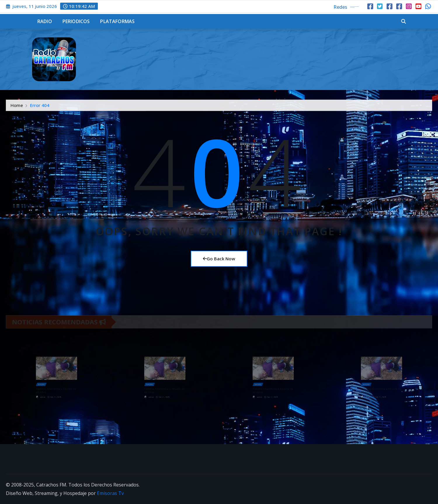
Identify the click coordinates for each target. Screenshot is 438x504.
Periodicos (76, 21)
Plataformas (117, 21)
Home (17, 107)
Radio (45, 21)
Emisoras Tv (110, 493)
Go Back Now (219, 259)
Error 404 (40, 107)
